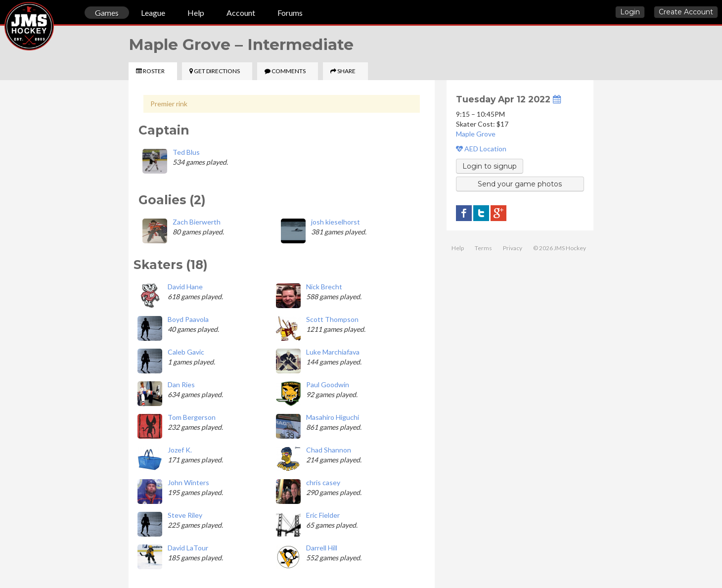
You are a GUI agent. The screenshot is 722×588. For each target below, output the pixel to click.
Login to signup (490, 166)
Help (196, 13)
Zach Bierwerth (197, 222)
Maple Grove (476, 134)
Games (107, 13)
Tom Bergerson (192, 417)
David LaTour (188, 548)
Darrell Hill (322, 548)
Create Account (686, 12)
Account (241, 13)
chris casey (323, 482)
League (153, 13)
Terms (483, 248)
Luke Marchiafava (333, 352)
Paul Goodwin (328, 384)
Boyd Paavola (188, 319)
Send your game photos (520, 184)
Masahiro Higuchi (333, 417)
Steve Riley (185, 515)
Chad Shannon (329, 450)
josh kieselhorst (336, 222)
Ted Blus (186, 152)
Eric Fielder (323, 515)
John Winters (188, 482)
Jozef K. (180, 450)
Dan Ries (181, 384)
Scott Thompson (332, 319)
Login (630, 12)
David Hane (185, 287)
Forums (290, 13)
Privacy (513, 248)
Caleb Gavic (186, 352)
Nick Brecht (324, 287)
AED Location (481, 149)
